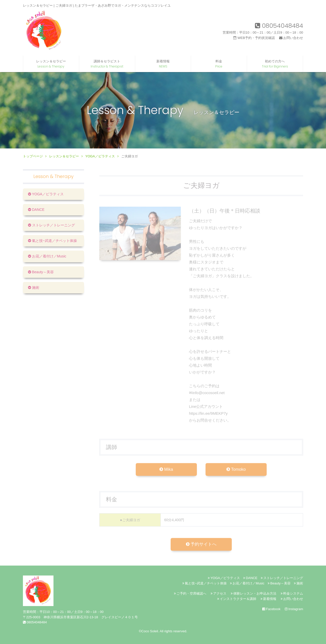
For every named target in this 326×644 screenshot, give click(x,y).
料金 (219, 64)
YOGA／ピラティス (100, 156)
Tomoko (236, 473)
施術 (34, 287)
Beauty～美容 (41, 272)
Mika (166, 473)
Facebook (271, 609)
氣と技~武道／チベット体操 (52, 241)
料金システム (292, 593)
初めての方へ (275, 64)
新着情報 (163, 64)
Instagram (294, 609)
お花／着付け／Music (47, 256)
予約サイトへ (201, 548)
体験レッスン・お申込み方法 (254, 593)
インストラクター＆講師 (237, 599)
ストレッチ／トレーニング (51, 225)
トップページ (33, 156)
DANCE (36, 210)
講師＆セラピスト (107, 64)
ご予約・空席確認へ (190, 593)
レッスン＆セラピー (51, 64)
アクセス (219, 593)
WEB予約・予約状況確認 (254, 38)
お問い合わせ (291, 38)
